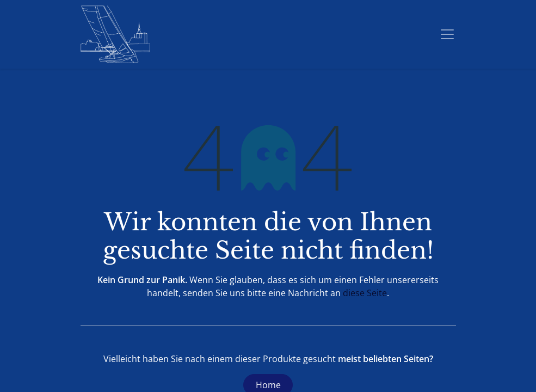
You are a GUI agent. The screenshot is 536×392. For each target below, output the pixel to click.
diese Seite (365, 293)
